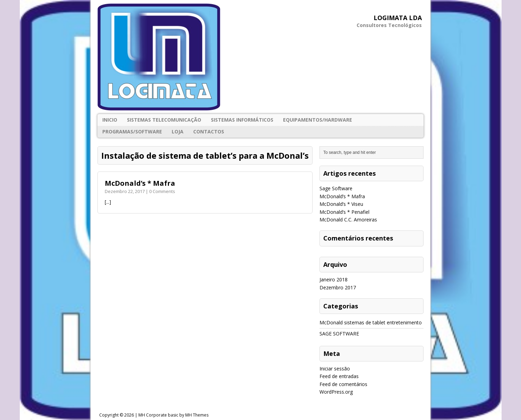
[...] (108, 202)
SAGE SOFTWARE (339, 334)
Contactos (209, 132)
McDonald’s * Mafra (140, 183)
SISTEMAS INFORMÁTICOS (242, 120)
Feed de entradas (339, 376)
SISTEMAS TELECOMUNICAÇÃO (164, 120)
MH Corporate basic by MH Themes (173, 415)
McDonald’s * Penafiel (344, 212)
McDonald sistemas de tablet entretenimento (371, 322)
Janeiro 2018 (334, 279)
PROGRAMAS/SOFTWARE (132, 132)
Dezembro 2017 (338, 287)
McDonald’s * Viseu (341, 204)
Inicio (110, 120)
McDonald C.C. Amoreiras (348, 220)
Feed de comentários (343, 384)
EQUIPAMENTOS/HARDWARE (318, 120)
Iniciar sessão (335, 369)
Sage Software (336, 188)
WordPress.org (336, 392)
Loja (178, 132)
